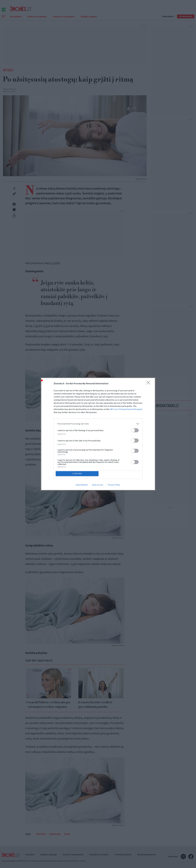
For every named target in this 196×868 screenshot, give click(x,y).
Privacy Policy (114, 485)
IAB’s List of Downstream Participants (126, 409)
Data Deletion (82, 485)
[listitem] (98, 423)
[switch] (135, 430)
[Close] (149, 383)
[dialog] (98, 434)
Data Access (98, 485)
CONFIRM (78, 474)
